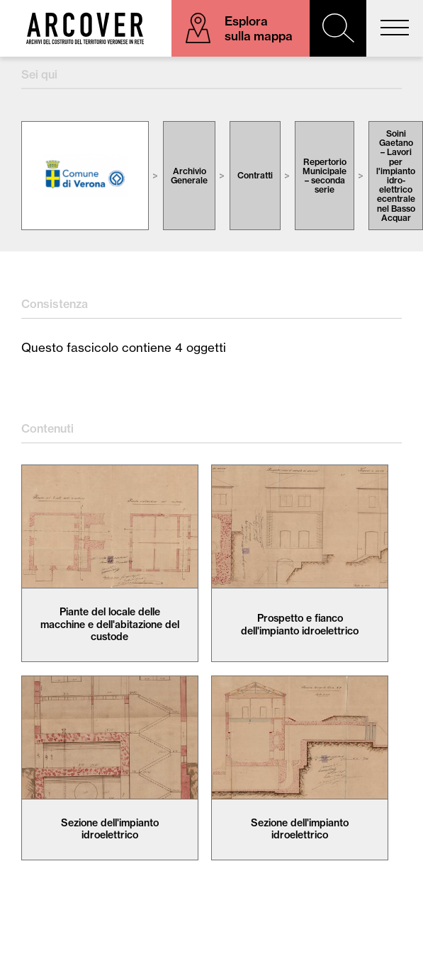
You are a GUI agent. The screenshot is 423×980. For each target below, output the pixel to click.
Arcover (85, 28)
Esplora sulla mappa (259, 28)
